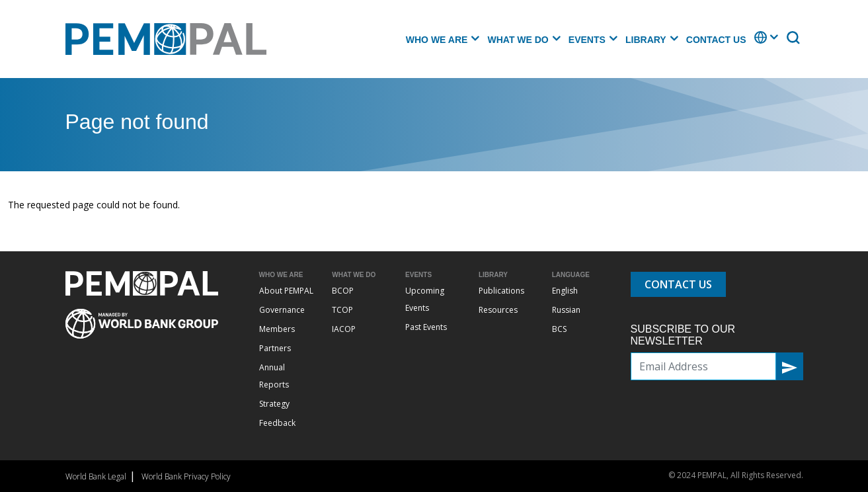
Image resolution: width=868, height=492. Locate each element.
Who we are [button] (437, 40)
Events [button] (587, 40)
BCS (559, 329)
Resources (498, 310)
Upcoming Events (425, 299)
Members (277, 329)
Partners (275, 348)
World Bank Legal (96, 476)
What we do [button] (518, 40)
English (565, 291)
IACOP (344, 329)
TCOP (342, 310)
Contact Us (716, 40)
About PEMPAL (286, 291)
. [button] (756, 44)
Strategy (274, 404)
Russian (566, 310)
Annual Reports (274, 376)
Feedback (277, 423)
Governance (282, 310)
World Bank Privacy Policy (186, 476)
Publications (501, 291)
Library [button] (646, 40)
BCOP (343, 291)
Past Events (426, 327)
